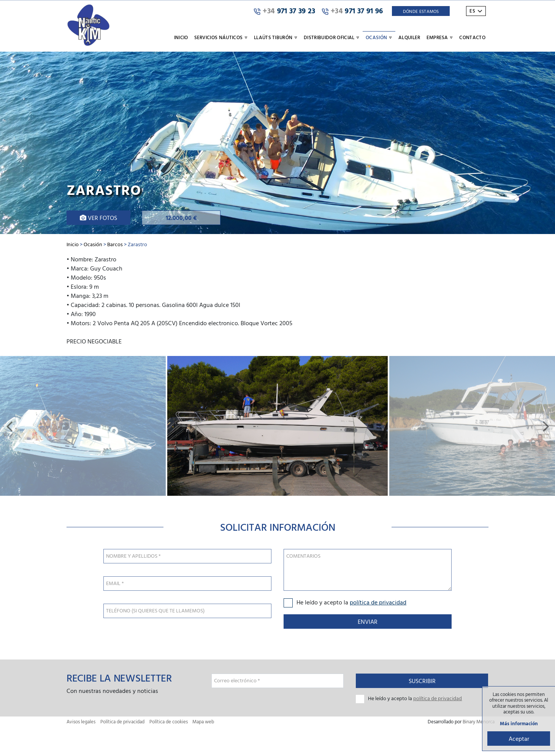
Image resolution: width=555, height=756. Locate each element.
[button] (9, 426)
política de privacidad (378, 602)
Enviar (368, 622)
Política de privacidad (122, 722)
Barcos (115, 244)
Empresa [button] (440, 37)
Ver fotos (98, 218)
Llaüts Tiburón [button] (276, 37)
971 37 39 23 (285, 11)
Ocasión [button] (379, 37)
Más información (519, 724)
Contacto (472, 37)
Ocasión (93, 244)
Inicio (181, 37)
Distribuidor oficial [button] (332, 37)
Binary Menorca (479, 722)
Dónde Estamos (421, 11)
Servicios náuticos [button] (221, 37)
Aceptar (519, 739)
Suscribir (422, 681)
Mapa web (203, 722)
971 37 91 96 (352, 11)
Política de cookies (169, 722)
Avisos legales (81, 722)
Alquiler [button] (409, 37)
